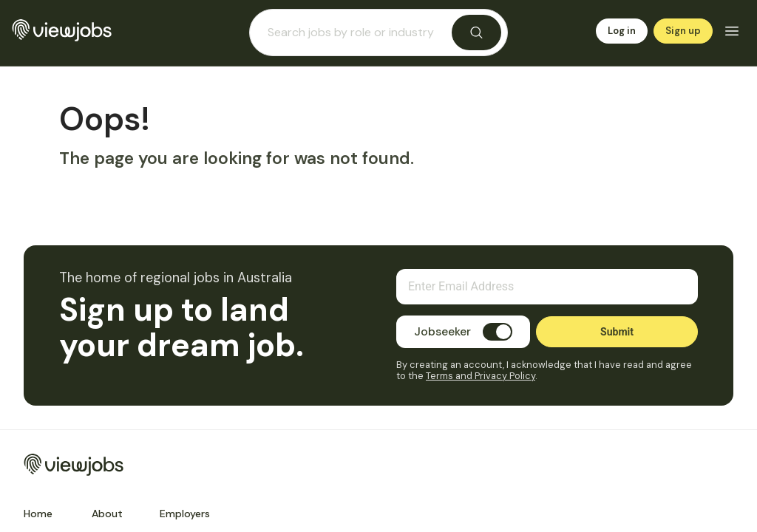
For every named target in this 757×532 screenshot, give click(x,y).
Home (38, 514)
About (107, 514)
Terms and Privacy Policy (481, 376)
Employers (185, 514)
